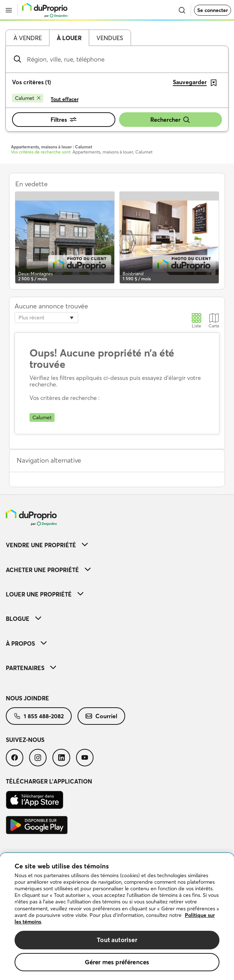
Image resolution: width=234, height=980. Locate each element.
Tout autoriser (117, 940)
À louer (69, 38)
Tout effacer (65, 99)
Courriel (101, 716)
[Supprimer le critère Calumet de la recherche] (28, 98)
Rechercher (170, 120)
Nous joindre (27, 698)
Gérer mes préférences (117, 962)
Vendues (110, 38)
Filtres (64, 120)
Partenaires (31, 668)
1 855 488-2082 (39, 716)
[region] (117, 917)
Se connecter (213, 10)
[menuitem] (117, 545)
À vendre (28, 38)
